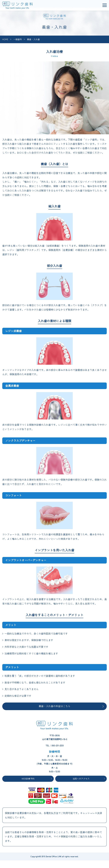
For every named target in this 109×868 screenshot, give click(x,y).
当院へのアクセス (81, 779)
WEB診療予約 (28, 779)
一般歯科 (18, 39)
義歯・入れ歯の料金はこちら (55, 706)
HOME (5, 39)
